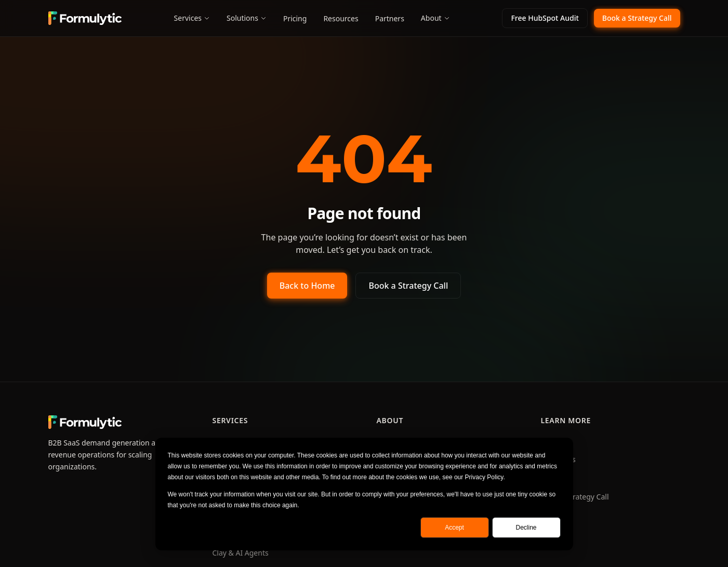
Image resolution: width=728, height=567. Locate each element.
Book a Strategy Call (637, 18)
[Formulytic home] (85, 18)
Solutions (247, 18)
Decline (526, 528)
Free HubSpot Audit (545, 18)
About (435, 18)
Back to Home (307, 286)
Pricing (295, 18)
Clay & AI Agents (241, 553)
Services (192, 18)
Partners (390, 18)
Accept (454, 528)
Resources (341, 18)
